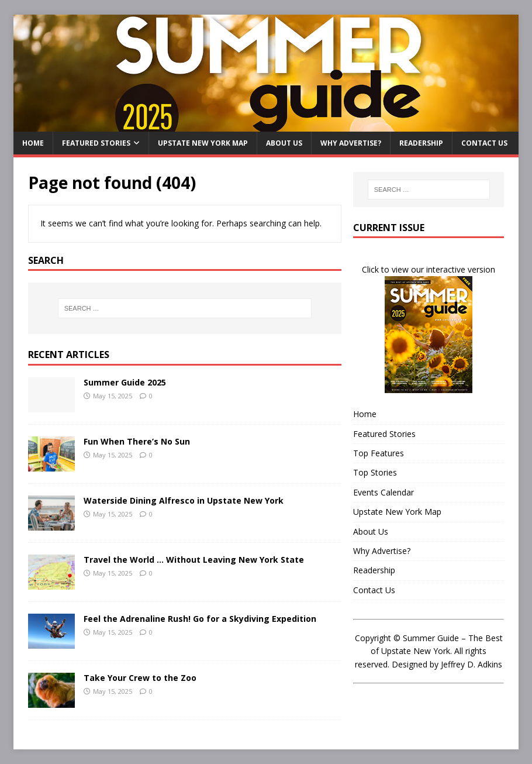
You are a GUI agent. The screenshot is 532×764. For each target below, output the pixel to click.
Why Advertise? (351, 143)
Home (33, 143)
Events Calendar (384, 492)
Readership (421, 143)
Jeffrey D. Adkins (471, 664)
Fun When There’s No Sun (137, 441)
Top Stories (375, 472)
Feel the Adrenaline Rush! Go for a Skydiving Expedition (200, 619)
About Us (284, 143)
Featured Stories (96, 143)
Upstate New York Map (203, 143)
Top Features (379, 453)
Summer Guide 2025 (125, 382)
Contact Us (484, 143)
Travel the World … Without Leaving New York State (194, 560)
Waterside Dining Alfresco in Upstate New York (184, 500)
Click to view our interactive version (429, 269)
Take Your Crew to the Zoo (140, 678)
